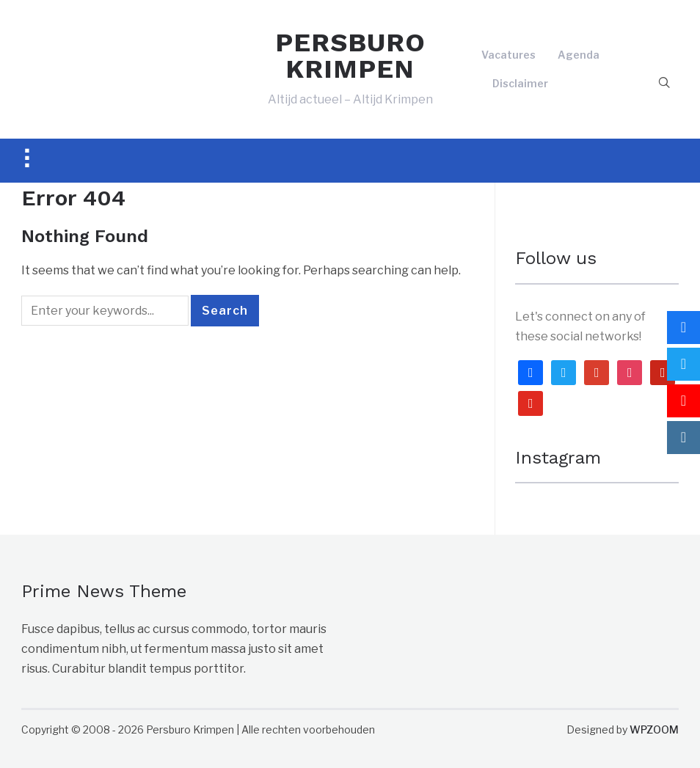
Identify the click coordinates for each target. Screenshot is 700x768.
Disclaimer (520, 83)
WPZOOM (654, 729)
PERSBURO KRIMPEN (350, 56)
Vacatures (508, 55)
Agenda (579, 55)
